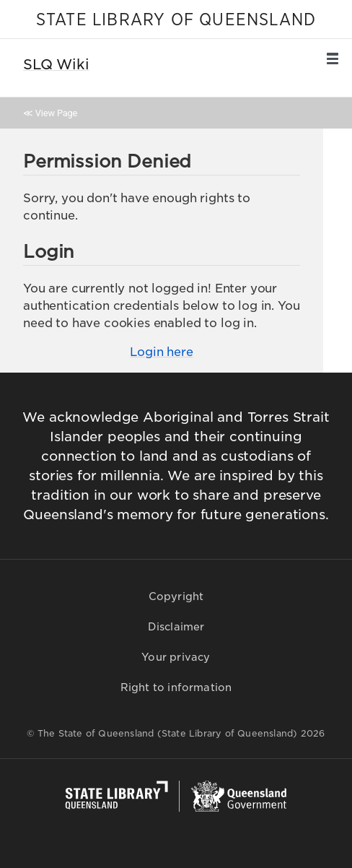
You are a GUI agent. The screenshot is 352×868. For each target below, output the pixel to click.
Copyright (176, 596)
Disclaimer (176, 627)
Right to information (176, 687)
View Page (56, 113)
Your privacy (176, 657)
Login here (161, 352)
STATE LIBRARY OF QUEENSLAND (176, 20)
